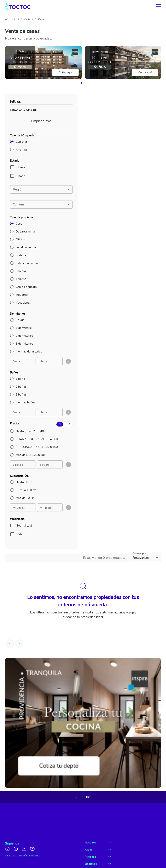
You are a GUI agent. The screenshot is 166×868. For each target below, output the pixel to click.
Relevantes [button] (141, 558)
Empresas (98, 842)
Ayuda (98, 828)
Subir (83, 797)
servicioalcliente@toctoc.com (23, 834)
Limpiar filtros (41, 121)
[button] (41, 189)
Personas (98, 835)
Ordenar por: (139, 553)
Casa (37, 19)
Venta (25, 19)
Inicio (13, 19)
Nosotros (98, 821)
